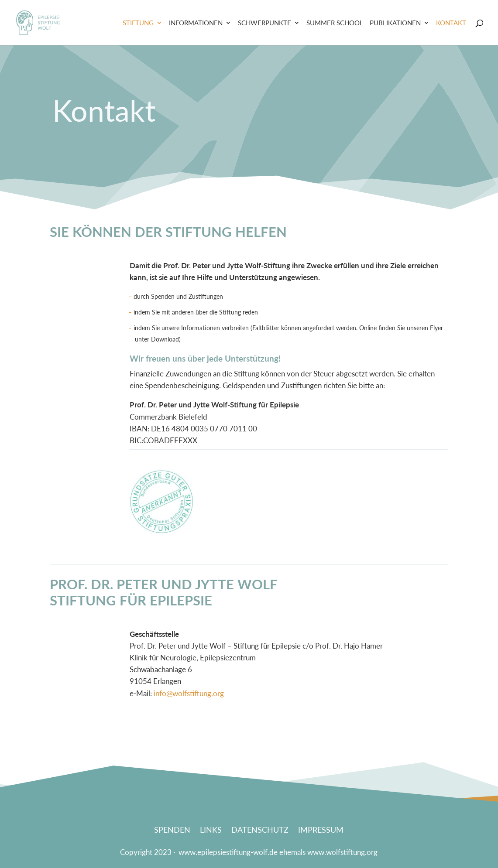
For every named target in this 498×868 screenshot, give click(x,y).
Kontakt (451, 23)
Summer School (335, 23)
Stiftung (138, 23)
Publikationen (395, 23)
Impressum (321, 830)
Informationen (196, 23)
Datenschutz (260, 830)
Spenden (172, 830)
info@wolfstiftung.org (189, 693)
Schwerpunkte (264, 23)
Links (211, 830)
